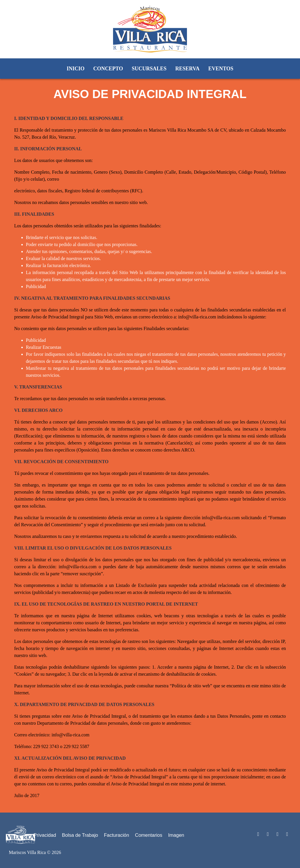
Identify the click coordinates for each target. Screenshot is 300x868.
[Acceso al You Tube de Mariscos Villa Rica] (258, 834)
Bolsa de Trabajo (80, 835)
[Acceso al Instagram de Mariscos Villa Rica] (287, 834)
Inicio (76, 69)
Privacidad (45, 835)
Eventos (221, 69)
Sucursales (149, 69)
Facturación (117, 835)
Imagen (176, 835)
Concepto (108, 69)
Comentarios (149, 835)
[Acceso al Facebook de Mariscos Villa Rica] (278, 834)
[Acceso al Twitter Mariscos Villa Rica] (268, 834)
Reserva (187, 69)
